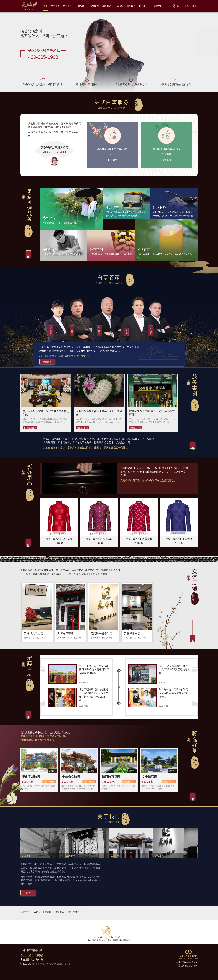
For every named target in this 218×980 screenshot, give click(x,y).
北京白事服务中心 (75, 912)
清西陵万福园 (111, 777)
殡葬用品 (106, 6)
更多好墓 (193, 796)
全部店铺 (193, 638)
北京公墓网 (59, 912)
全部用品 (28, 542)
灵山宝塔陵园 (31, 777)
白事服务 (55, 6)
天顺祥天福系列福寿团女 (59, 539)
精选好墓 (131, 6)
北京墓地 (47, 912)
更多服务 (68, 6)
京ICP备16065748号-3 (59, 964)
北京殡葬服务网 (41, 964)
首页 (46, 6)
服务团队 (82, 6)
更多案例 (193, 445)
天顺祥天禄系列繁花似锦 (99, 539)
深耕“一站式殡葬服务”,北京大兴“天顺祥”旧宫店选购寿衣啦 (174, 669)
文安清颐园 (149, 777)
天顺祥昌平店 (65, 634)
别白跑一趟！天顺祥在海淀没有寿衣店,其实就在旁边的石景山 (174, 693)
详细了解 (28, 893)
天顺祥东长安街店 (101, 634)
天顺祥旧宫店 (132, 634)
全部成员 (47, 362)
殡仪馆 (120, 6)
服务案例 (94, 6)
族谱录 (37, 912)
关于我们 (143, 6)
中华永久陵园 (71, 777)
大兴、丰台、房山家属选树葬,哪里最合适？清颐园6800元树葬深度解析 (94, 669)
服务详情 (113, 160)
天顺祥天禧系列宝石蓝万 (179, 539)
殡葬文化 (158, 6)
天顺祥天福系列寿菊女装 (139, 539)
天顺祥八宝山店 (33, 634)
